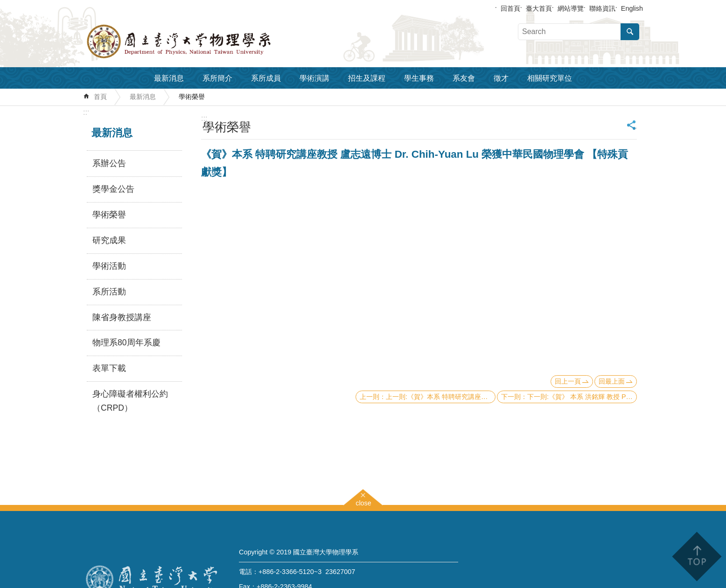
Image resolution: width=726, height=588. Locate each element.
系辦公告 (109, 163)
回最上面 (612, 381)
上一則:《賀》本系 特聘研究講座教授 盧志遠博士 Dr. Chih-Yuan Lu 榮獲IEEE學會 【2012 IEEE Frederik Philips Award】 (441, 397)
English (632, 8)
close (363, 502)
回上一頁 (568, 381)
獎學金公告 (113, 189)
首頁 (100, 97)
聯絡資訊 (602, 8)
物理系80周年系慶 (126, 343)
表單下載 (109, 368)
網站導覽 (571, 8)
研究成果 (109, 240)
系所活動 (109, 292)
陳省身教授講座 (122, 317)
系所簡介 (217, 78)
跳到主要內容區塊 (5, 5)
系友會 (464, 78)
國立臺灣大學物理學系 (200, 42)
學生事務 (419, 78)
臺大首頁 (539, 8)
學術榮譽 (192, 97)
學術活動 (109, 266)
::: (86, 112)
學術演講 (314, 78)
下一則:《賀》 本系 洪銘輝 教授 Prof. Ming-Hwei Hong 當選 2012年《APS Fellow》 (582, 397)
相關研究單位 (550, 78)
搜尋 (630, 32)
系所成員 (266, 78)
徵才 (501, 78)
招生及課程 (367, 78)
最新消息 (169, 78)
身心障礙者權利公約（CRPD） (130, 401)
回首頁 (510, 8)
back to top (696, 556)
